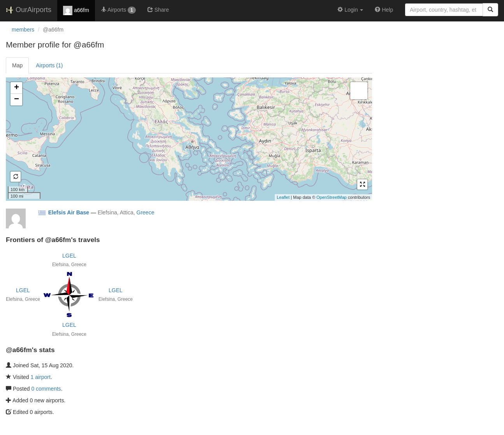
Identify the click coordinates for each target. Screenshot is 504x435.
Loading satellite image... (188, 139)
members (23, 30)
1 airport (41, 377)
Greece (146, 212)
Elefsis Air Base (69, 212)
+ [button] (17, 88)
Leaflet (283, 197)
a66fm (76, 11)
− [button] (17, 100)
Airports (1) (49, 65)
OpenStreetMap (332, 197)
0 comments (46, 389)
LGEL (69, 256)
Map (17, 65)
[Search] (490, 10)
